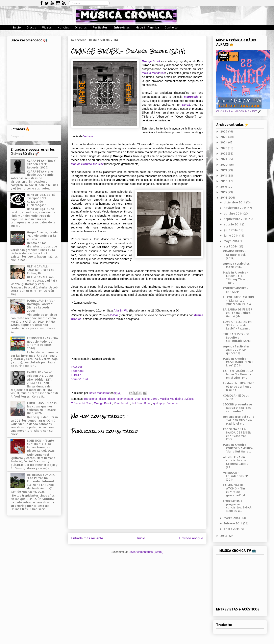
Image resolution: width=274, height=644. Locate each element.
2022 (224, 153)
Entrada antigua (191, 538)
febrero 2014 (233, 523)
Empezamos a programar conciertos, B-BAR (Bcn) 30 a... (237, 506)
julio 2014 (231, 230)
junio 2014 (232, 235)
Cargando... (18, 136)
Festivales (100, 27)
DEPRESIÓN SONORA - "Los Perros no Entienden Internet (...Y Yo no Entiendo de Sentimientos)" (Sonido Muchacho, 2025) (34, 483)
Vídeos (47, 27)
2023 (224, 148)
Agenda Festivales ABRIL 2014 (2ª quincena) (236, 350)
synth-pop (159, 403)
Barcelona (91, 399)
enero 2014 (232, 529)
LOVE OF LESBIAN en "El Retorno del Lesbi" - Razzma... (237, 325)
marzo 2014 (232, 518)
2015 (224, 192)
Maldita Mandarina (154, 73)
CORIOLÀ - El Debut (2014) (237, 397)
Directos (81, 27)
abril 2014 (231, 246)
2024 (224, 142)
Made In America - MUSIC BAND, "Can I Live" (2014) (238, 362)
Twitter (77, 367)
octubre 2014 (234, 213)
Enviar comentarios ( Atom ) (146, 552)
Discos (31, 27)
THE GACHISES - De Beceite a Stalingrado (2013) (237, 337)
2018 (224, 175)
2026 (224, 131)
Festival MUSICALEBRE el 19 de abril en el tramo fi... (239, 387)
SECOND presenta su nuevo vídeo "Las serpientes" (238, 408)
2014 (224, 197)
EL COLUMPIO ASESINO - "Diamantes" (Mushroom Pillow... (239, 300)
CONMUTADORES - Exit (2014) (236, 290)
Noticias (63, 27)
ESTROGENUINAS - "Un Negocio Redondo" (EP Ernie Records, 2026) (42, 343)
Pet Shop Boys (141, 403)
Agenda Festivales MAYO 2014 (236, 265)
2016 (224, 187)
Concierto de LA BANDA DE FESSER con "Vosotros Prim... (237, 434)
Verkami (88, 136)
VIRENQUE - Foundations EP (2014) (235, 476)
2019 (224, 170)
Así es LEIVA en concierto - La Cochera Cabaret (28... (236, 462)
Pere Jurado (122, 403)
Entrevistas (122, 27)
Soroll (186, 105)
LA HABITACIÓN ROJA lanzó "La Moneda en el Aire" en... (238, 374)
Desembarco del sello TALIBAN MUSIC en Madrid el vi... (239, 420)
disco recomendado (121, 399)
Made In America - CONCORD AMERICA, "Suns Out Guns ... (238, 448)
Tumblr (76, 375)
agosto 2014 (233, 224)
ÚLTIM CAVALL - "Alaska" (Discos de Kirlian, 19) (41, 270)
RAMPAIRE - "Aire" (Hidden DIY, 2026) (40, 374)
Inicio (17, 27)
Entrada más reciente (87, 538)
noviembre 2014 (236, 208)
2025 (224, 137)
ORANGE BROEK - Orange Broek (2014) (235, 255)
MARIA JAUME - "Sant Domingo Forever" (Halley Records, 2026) (42, 306)
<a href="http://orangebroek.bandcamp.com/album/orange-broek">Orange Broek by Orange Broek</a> (137, 340)
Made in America (147, 27)
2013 (224, 536)
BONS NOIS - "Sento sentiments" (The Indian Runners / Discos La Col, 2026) (41, 446)
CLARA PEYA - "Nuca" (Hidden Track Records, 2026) (42, 164)
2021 (224, 159)
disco (103, 399)
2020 (224, 165)
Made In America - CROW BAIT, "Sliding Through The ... (237, 277)
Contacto (171, 27)
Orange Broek (151, 61)
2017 (224, 181)
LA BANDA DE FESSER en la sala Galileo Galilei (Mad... (238, 313)
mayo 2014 (232, 241)
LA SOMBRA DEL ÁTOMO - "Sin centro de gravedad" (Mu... (236, 490)
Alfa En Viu (121, 310)
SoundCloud (79, 379)
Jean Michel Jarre (147, 399)
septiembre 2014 (236, 219)
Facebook (78, 371)
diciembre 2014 (235, 202)
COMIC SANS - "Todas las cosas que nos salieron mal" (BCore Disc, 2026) (42, 408)
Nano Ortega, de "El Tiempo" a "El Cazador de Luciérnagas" (41, 200)
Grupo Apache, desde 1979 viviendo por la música (42, 236)
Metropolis (191, 97)
